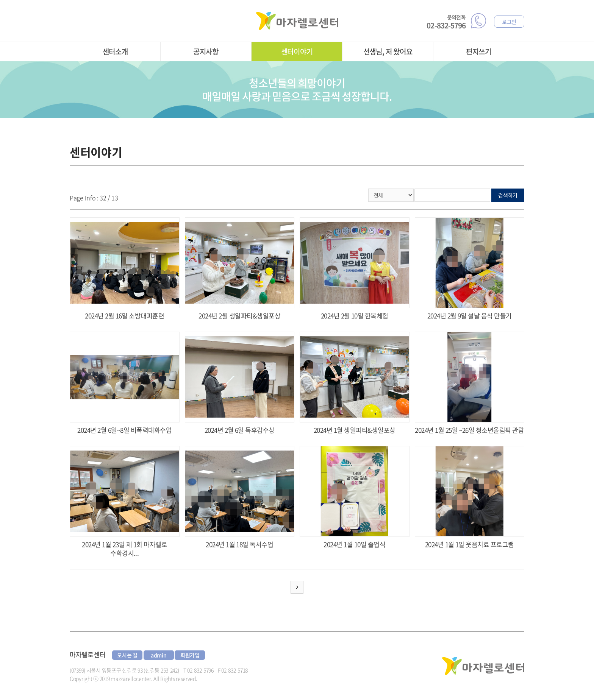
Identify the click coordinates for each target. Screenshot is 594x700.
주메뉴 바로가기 (0, 0)
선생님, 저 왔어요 (388, 51)
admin (159, 655)
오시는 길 (127, 655)
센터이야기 (297, 51)
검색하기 (508, 195)
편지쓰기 (479, 51)
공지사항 (206, 51)
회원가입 (190, 655)
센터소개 (115, 51)
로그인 (509, 22)
